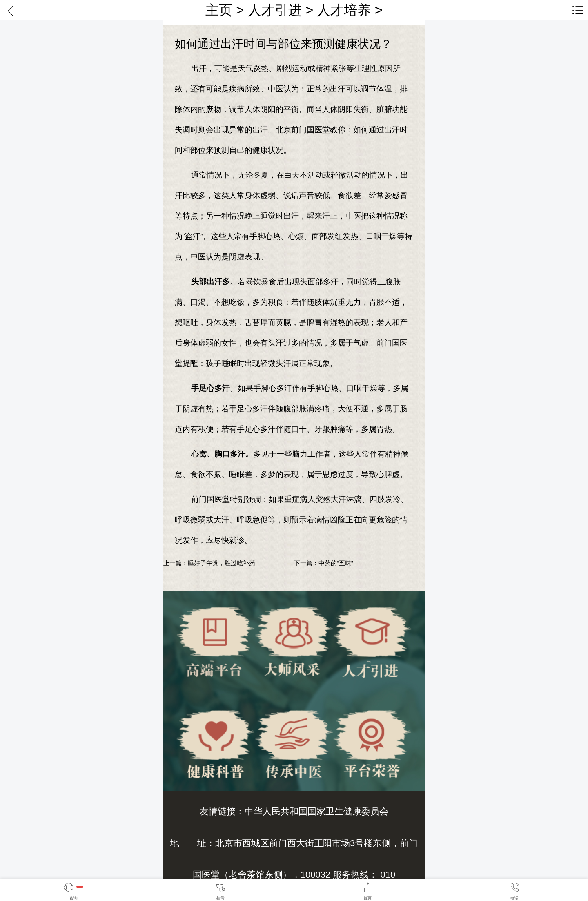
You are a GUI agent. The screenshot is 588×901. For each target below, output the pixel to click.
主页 (219, 10)
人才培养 (344, 10)
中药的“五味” (336, 563)
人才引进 (275, 10)
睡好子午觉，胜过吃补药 (222, 563)
